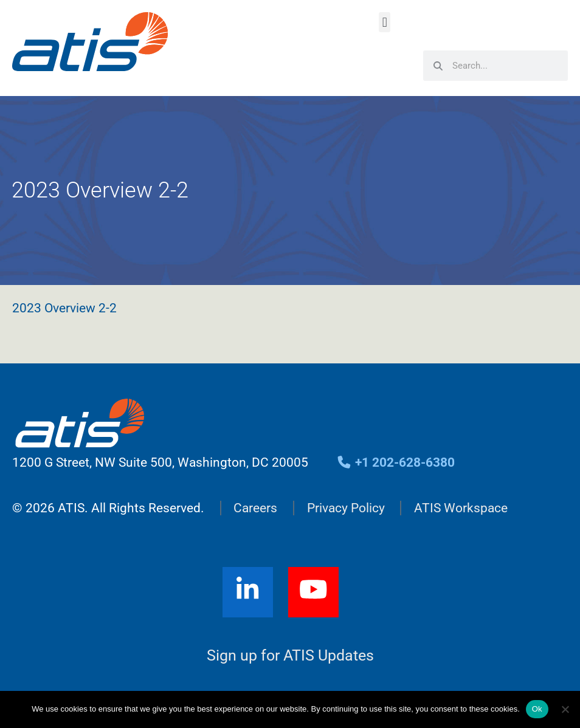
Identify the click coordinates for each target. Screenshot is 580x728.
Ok (537, 709)
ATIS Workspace (461, 508)
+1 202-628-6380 (395, 462)
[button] (385, 22)
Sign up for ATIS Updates (290, 655)
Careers (255, 508)
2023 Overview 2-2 (64, 308)
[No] (565, 709)
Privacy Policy (346, 508)
